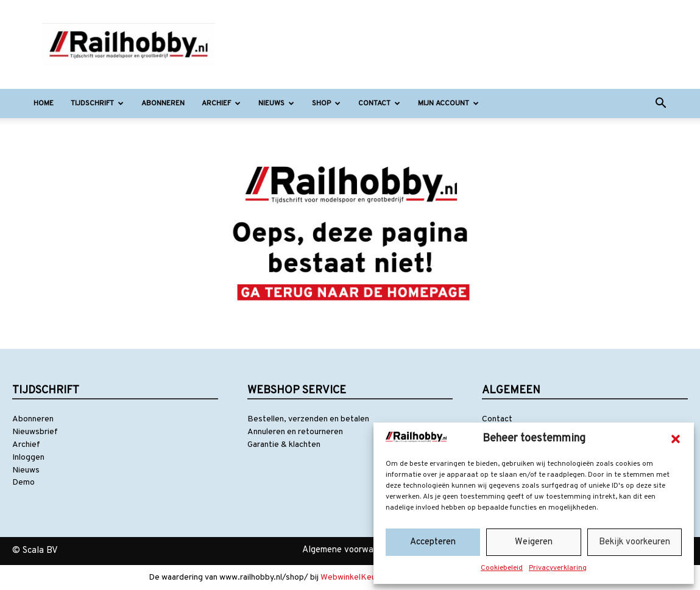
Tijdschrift (97, 104)
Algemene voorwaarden (349, 550)
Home (44, 104)
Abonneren (163, 104)
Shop (326, 104)
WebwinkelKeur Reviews (367, 578)
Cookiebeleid (502, 568)
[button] (676, 439)
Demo (23, 483)
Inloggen (28, 458)
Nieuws (276, 104)
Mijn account (448, 104)
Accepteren (433, 542)
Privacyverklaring (558, 568)
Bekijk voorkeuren (635, 542)
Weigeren (534, 542)
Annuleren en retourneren (295, 432)
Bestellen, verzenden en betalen (308, 419)
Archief (221, 104)
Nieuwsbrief (35, 432)
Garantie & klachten (284, 445)
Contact (379, 104)
